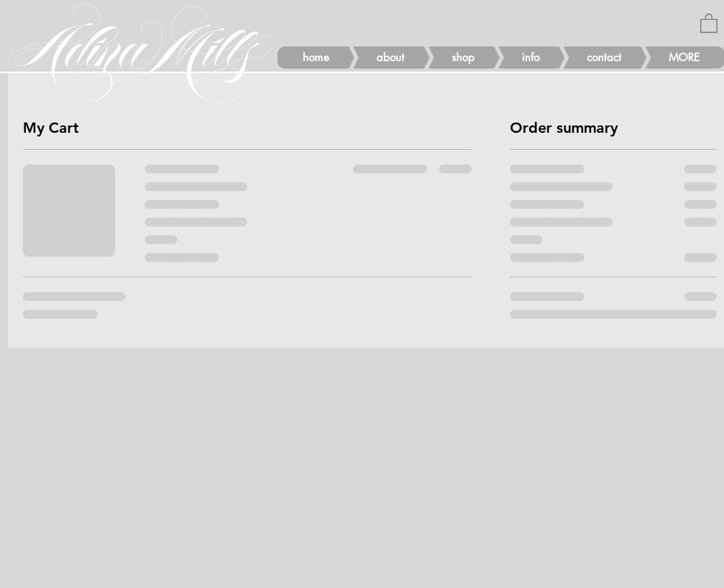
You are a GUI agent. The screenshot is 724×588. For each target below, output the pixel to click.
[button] (709, 23)
